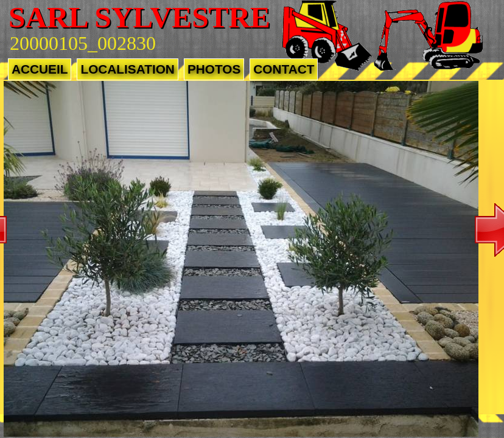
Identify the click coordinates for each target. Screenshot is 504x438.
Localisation (127, 69)
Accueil (40, 69)
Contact (284, 69)
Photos (214, 69)
